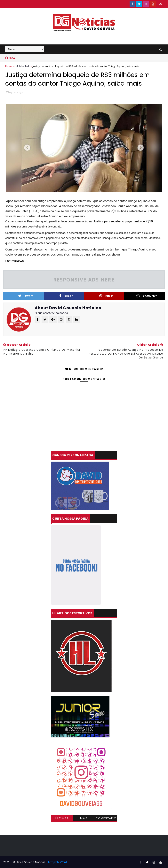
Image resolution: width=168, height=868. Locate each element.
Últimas (62, 818)
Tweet (26, 296)
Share (66, 296)
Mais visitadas (84, 819)
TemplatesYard (57, 862)
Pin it (107, 296)
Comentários (106, 819)
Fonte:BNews (14, 261)
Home (9, 66)
